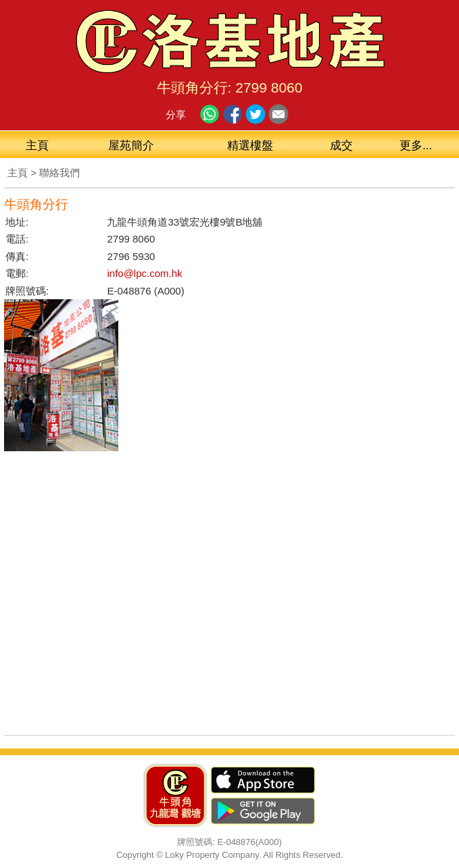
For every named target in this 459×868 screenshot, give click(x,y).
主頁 (37, 146)
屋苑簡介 (131, 146)
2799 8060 (269, 87)
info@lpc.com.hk (144, 273)
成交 (341, 146)
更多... (416, 146)
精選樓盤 (250, 146)
